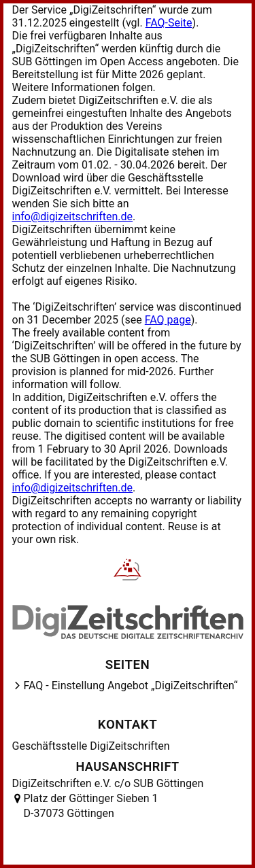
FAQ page (168, 320)
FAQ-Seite (169, 23)
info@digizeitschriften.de (73, 216)
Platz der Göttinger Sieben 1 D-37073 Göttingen (91, 806)
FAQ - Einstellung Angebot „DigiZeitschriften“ (131, 685)
